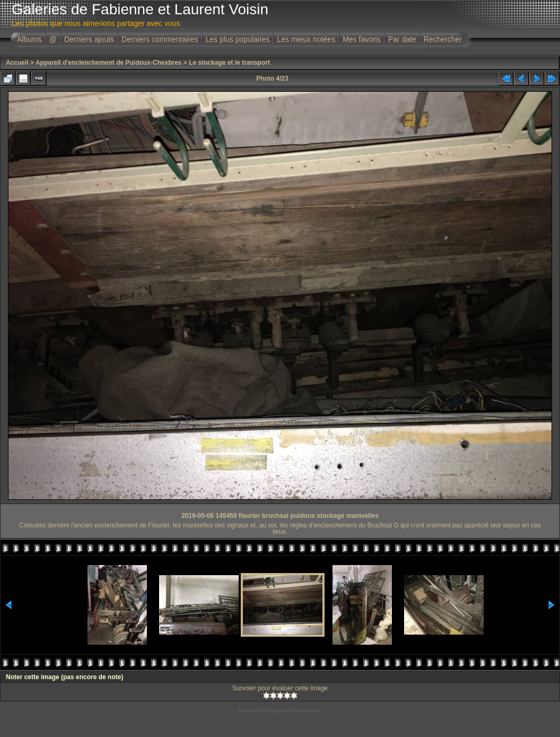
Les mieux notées (306, 39)
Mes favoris (362, 39)
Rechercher (443, 39)
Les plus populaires (238, 39)
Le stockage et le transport (229, 63)
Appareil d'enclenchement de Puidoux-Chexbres (109, 63)
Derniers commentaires (160, 39)
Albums (29, 39)
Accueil (17, 63)
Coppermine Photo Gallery (293, 710)
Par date (402, 39)
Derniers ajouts (89, 39)
